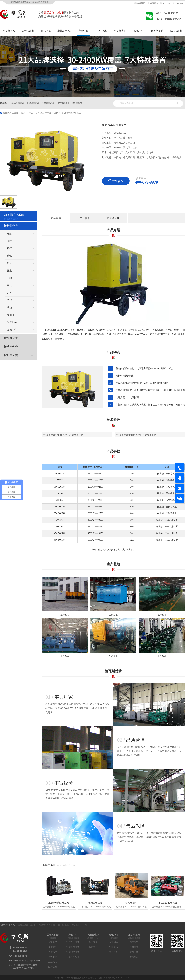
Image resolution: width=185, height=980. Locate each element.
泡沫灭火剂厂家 (79, 925)
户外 (9, 293)
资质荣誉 (53, 947)
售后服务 (85, 218)
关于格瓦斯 (28, 31)
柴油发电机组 (18, 103)
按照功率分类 (73, 952)
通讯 (9, 256)
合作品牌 (53, 952)
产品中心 (83, 31)
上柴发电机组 (65, 31)
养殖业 (11, 315)
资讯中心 (139, 31)
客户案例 (93, 942)
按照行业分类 (73, 942)
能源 (9, 300)
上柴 (56, 113)
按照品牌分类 (73, 947)
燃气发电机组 (63, 103)
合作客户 (93, 947)
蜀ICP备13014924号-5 (119, 978)
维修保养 (134, 947)
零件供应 (102, 31)
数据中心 (12, 330)
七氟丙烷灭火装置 (46, 925)
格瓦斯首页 (9, 31)
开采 (9, 271)
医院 (9, 241)
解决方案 (46, 31)
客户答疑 (114, 952)
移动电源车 (77, 103)
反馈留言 (134, 957)
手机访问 (178, 3)
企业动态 (114, 942)
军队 (9, 285)
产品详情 (56, 218)
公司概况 (53, 942)
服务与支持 (157, 31)
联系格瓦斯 (176, 31)
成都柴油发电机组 (26, 925)
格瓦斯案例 (120, 31)
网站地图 (165, 3)
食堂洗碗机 (63, 925)
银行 (9, 248)
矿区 (9, 263)
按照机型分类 (73, 957)
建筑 (9, 234)
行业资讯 (114, 947)
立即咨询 (116, 181)
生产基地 (53, 967)
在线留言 (140, 3)
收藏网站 (152, 3)
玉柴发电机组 (48, 103)
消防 (9, 308)
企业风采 (53, 962)
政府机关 (12, 322)
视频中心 (53, 957)
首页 (23, 113)
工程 (9, 278)
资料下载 (134, 952)
